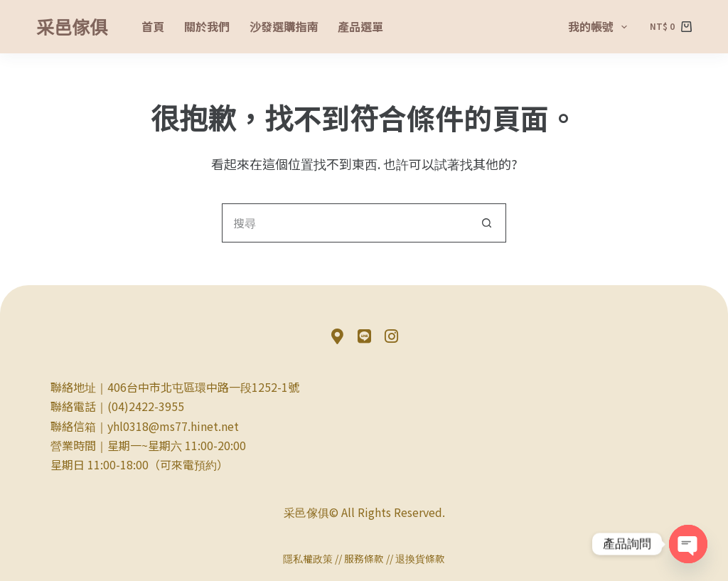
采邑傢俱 (72, 26)
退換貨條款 (420, 558)
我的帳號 (600, 26)
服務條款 (364, 558)
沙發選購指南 (284, 26)
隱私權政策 (308, 558)
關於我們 (207, 26)
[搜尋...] (344, 223)
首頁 (153, 26)
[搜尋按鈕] (487, 223)
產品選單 (360, 26)
